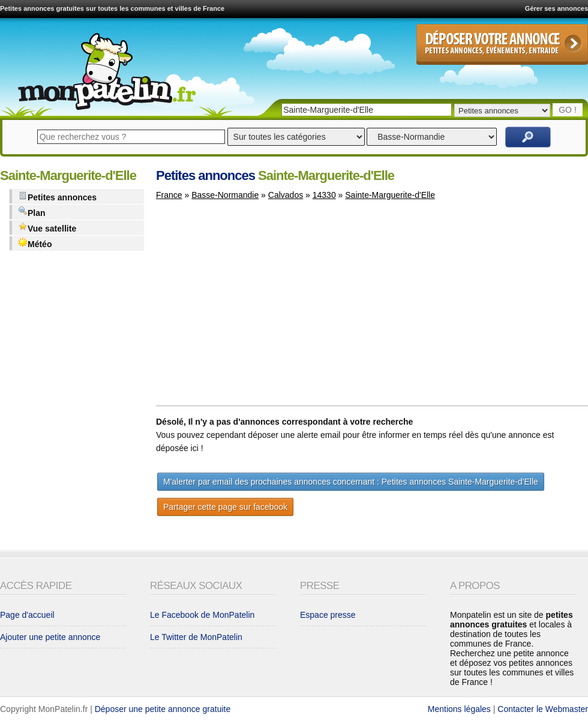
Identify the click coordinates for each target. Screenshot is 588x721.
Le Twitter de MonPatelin (196, 637)
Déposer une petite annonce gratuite (163, 709)
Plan (32, 212)
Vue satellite (47, 228)
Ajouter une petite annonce (50, 637)
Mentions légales (459, 709)
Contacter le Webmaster (543, 709)
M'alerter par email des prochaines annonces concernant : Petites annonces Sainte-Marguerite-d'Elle (351, 482)
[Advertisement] (257, 308)
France (169, 195)
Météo (35, 243)
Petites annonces (57, 196)
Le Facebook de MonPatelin (202, 615)
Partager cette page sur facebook (225, 507)
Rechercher (528, 137)
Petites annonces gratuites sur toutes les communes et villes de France (112, 8)
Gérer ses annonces (556, 8)
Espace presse (328, 615)
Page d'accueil (27, 615)
